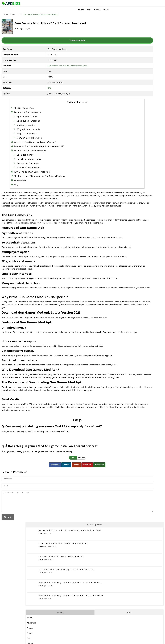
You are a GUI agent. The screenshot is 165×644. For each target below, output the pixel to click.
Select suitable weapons (37, 117)
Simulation (137, 46)
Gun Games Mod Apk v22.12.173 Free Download (45, 11)
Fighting (125, 153)
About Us (114, 641)
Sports (124, 194)
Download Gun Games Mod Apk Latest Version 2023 (48, 142)
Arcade (124, 132)
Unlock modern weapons (37, 155)
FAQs (25, 181)
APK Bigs (26, 25)
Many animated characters (38, 134)
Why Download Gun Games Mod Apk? (41, 168)
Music (124, 168)
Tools (135, 34)
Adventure (126, 127)
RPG (23, 11)
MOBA (124, 163)
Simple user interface (36, 130)
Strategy (125, 199)
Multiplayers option (35, 121)
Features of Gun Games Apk (36, 108)
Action (135, 59)
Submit (11, 556)
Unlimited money (34, 151)
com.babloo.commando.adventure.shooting (59, 62)
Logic (123, 158)
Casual (124, 148)
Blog (139, 3)
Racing (124, 179)
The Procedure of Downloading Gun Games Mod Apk (48, 172)
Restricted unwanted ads (37, 164)
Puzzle (124, 173)
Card (123, 142)
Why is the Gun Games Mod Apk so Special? (44, 138)
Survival (125, 204)
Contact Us (156, 641)
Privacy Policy (144, 641)
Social (135, 75)
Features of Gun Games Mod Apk (39, 147)
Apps (122, 3)
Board (124, 137)
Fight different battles (36, 113)
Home (114, 3)
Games (130, 3)
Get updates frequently (36, 159)
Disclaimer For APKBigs (129, 641)
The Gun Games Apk (33, 104)
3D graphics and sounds (37, 125)
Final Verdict (29, 176)
